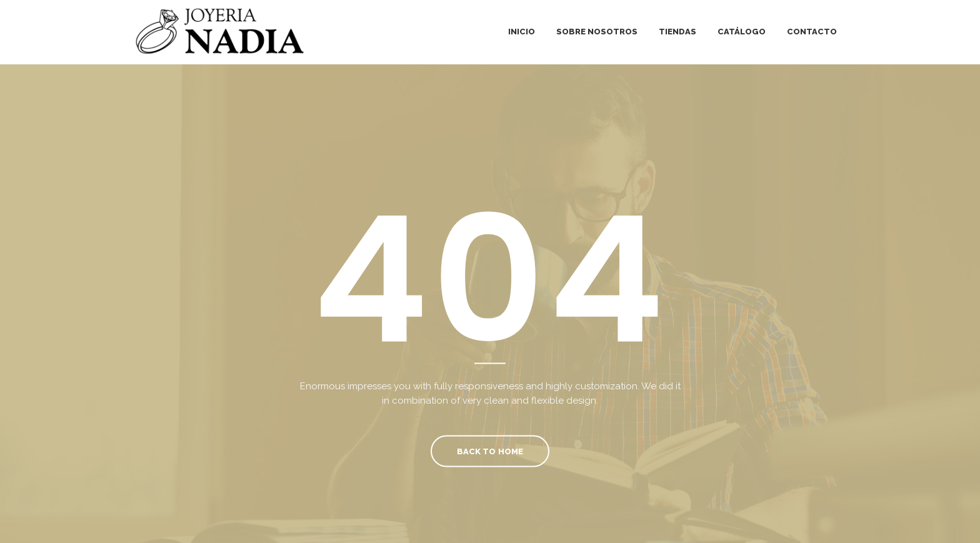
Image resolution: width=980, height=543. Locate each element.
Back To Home (490, 451)
